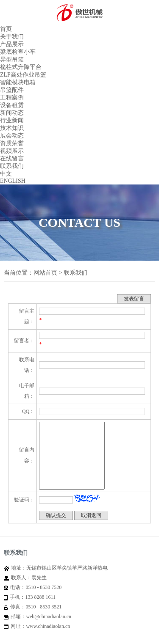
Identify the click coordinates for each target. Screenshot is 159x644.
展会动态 (12, 136)
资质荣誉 (12, 143)
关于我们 (12, 37)
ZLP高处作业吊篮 (23, 75)
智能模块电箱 (18, 82)
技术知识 (12, 128)
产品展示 (12, 44)
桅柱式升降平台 (21, 67)
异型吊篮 (12, 59)
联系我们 (12, 166)
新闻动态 (12, 113)
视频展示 (12, 151)
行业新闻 (12, 120)
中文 (6, 174)
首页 (6, 29)
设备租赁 (12, 105)
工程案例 (12, 98)
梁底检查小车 (18, 52)
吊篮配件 (12, 90)
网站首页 (45, 273)
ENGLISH (13, 181)
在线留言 (12, 158)
